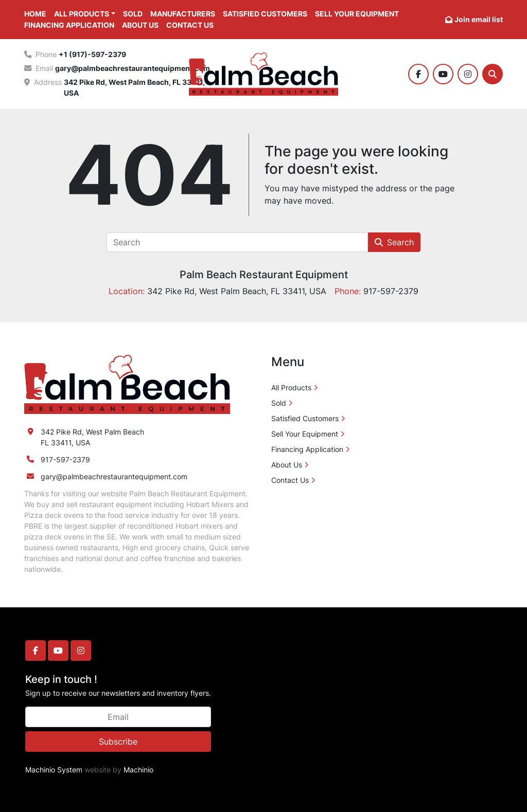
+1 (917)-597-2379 (92, 54)
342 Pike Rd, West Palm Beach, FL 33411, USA (135, 88)
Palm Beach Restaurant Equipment (264, 275)
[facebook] (418, 74)
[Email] (118, 717)
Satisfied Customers (265, 14)
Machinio (138, 770)
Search (394, 242)
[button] (85, 14)
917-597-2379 (65, 459)
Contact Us (190, 25)
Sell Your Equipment (357, 14)
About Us (140, 25)
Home (35, 14)
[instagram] (468, 74)
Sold (133, 14)
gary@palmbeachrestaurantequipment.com (133, 68)
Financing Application (69, 25)
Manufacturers (183, 14)
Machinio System (54, 770)
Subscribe (118, 742)
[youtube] (443, 74)
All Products (82, 14)
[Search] (493, 74)
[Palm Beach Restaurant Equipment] (127, 384)
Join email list (479, 19)
